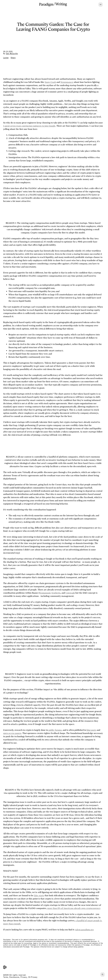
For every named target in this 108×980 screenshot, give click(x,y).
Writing (61, 4)
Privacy (24, 977)
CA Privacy (33, 977)
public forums (55, 730)
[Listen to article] (6, 58)
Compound (45, 593)
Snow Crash (50, 82)
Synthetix (56, 593)
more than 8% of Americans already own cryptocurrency (74, 908)
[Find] (103, 975)
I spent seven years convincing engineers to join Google (29, 126)
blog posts (91, 730)
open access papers (12, 733)
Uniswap (70, 593)
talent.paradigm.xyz (84, 930)
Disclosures (14, 977)
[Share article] (13, 58)
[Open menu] (101, 5)
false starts (39, 895)
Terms (6, 977)
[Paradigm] (46, 5)
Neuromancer (67, 82)
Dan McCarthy (12, 54)
